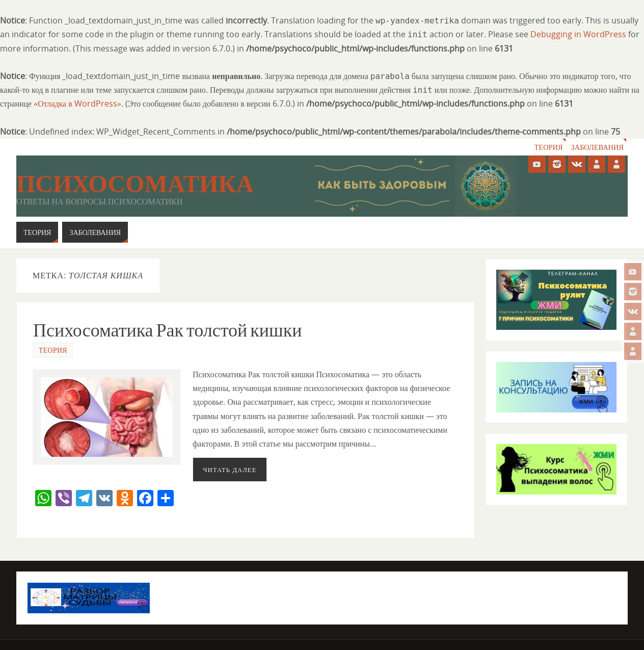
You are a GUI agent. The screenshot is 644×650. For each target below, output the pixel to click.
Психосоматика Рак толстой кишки (168, 330)
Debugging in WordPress (578, 34)
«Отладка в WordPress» (77, 103)
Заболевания (597, 147)
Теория (549, 147)
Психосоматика (135, 184)
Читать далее (230, 470)
